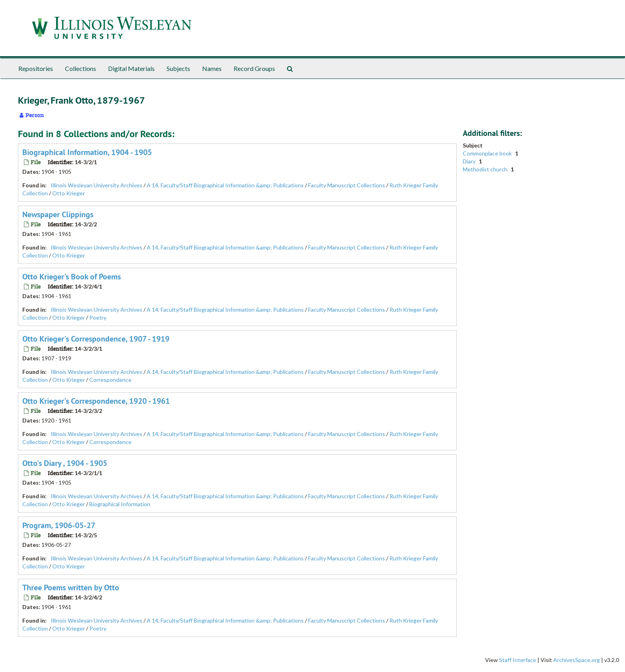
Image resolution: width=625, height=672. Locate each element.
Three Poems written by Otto (71, 588)
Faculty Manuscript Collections (347, 185)
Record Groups (254, 68)
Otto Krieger (69, 193)
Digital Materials (131, 68)
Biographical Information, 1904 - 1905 (87, 152)
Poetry (98, 317)
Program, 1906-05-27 (59, 525)
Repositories (36, 68)
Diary (470, 161)
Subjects (178, 68)
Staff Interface (518, 660)
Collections (81, 68)
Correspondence (110, 380)
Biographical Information (120, 504)
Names (212, 68)
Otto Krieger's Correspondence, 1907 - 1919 (96, 339)
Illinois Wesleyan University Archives (96, 185)
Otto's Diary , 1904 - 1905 (65, 463)
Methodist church (486, 169)
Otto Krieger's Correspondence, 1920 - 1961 (96, 401)
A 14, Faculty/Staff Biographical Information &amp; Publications (225, 185)
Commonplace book (488, 153)
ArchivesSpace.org (577, 660)
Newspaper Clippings (58, 214)
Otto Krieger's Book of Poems (72, 277)
